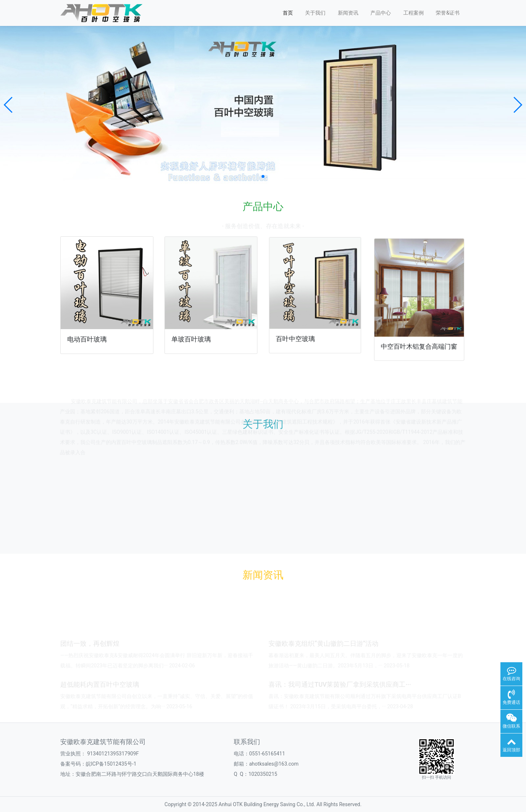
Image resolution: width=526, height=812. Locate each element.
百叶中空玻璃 (298, 333)
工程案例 (413, 13)
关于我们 (315, 13)
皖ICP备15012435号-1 (111, 764)
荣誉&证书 (448, 13)
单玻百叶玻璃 (193, 336)
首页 (288, 13)
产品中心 (381, 13)
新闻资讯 (348, 13)
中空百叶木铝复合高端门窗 (419, 336)
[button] (9, 105)
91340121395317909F (113, 754)
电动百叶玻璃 (88, 337)
